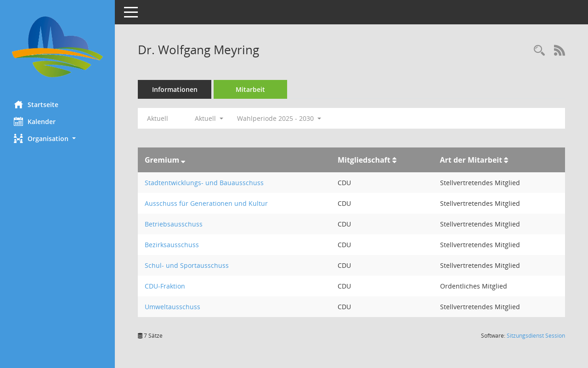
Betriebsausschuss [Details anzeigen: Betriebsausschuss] (174, 224)
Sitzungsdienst (536, 336)
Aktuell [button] (209, 118)
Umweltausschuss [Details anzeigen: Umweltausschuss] (172, 307)
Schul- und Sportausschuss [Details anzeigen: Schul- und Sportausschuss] (187, 265)
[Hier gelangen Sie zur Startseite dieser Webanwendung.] (57, 47)
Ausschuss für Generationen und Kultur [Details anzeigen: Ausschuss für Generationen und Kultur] (206, 203)
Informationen (175, 89)
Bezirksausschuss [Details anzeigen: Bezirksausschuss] (172, 245)
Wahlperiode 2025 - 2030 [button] (279, 118)
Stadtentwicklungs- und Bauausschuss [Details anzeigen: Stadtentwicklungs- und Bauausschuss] (204, 183)
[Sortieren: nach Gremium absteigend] (183, 160)
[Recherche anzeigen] (539, 51)
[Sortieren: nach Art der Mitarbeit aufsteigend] (506, 160)
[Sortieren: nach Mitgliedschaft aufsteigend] (394, 160)
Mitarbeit (250, 89)
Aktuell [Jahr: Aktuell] (158, 118)
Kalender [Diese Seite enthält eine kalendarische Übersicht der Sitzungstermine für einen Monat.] (35, 121)
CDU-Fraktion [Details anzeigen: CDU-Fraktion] (165, 286)
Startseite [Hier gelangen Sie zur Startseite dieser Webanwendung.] (36, 104)
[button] (57, 139)
